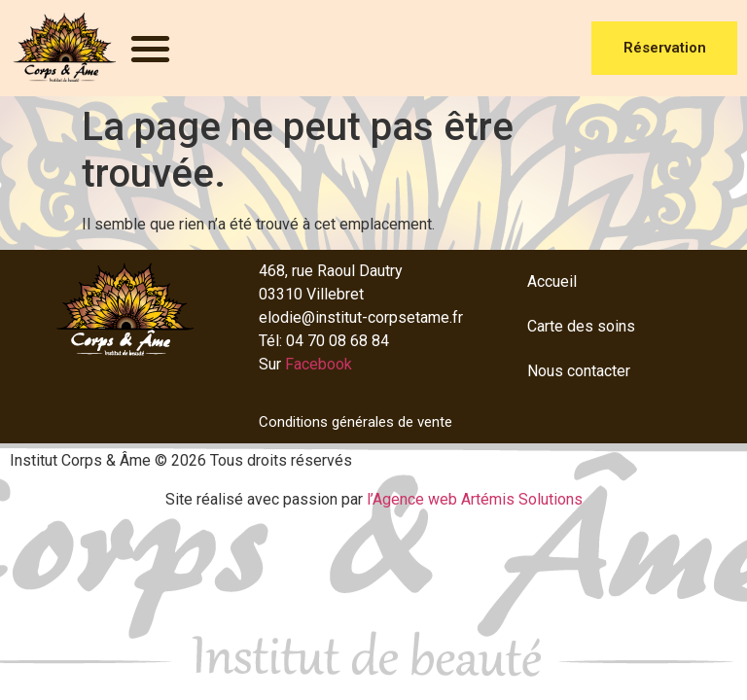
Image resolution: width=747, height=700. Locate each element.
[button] (150, 48)
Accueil (552, 281)
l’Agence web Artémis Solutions (475, 499)
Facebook (319, 364)
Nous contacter (579, 371)
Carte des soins (581, 326)
